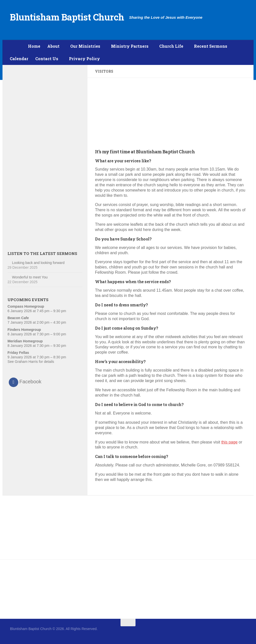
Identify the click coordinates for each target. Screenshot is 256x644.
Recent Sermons (211, 46)
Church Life (171, 46)
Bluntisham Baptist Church (67, 17)
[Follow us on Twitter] (242, 632)
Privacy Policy (84, 59)
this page (229, 442)
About (53, 46)
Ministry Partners (130, 46)
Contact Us (47, 59)
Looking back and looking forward (38, 263)
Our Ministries (85, 46)
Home (34, 46)
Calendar (19, 59)
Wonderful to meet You (30, 277)
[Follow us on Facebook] (233, 632)
